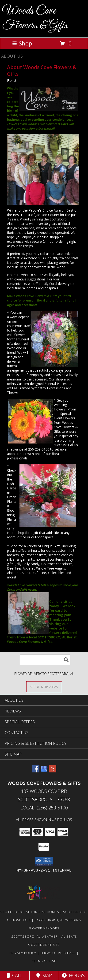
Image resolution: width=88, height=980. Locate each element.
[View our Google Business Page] (44, 771)
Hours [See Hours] (73, 975)
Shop (22, 43)
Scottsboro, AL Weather (34, 936)
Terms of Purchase (58, 953)
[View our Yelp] (53, 771)
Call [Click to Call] (15, 975)
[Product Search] (45, 660)
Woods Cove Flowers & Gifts (35, 18)
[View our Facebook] (36, 771)
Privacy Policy (23, 953)
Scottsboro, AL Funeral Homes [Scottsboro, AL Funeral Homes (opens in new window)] (30, 912)
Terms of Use (44, 961)
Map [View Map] (44, 975)
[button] (44, 861)
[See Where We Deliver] (44, 687)
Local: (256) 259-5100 (44, 808)
